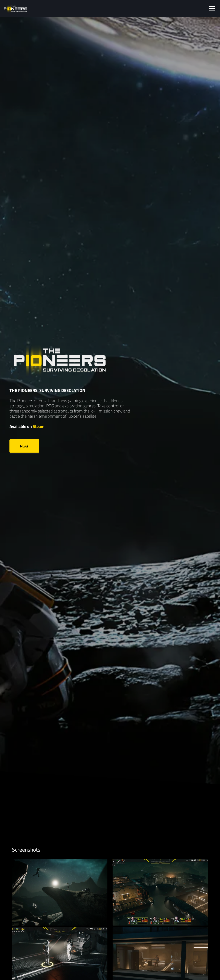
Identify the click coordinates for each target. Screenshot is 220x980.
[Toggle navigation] (212, 9)
